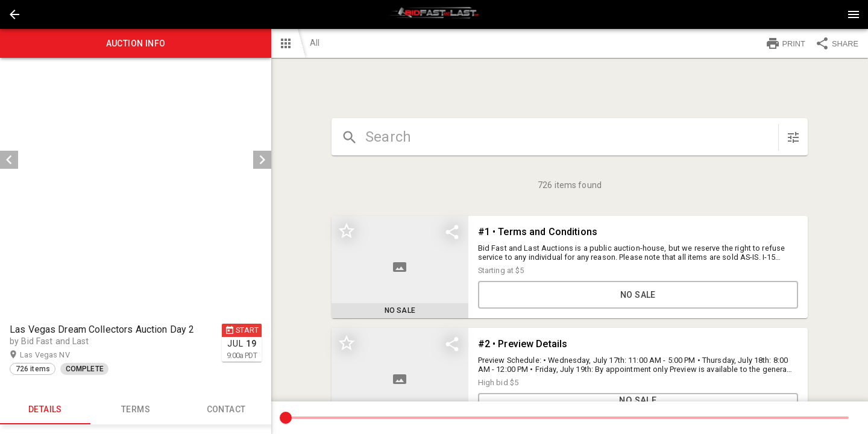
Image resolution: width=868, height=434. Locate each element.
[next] (262, 160)
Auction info (136, 43)
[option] (136, 160)
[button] (14, 14)
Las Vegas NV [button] (56, 355)
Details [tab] (45, 410)
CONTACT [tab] (226, 410)
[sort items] (793, 137)
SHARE (837, 43)
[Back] (14, 14)
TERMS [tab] (136, 410)
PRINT (785, 43)
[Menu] (854, 14)
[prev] (9, 160)
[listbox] (136, 160)
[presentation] (434, 14)
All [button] (315, 43)
